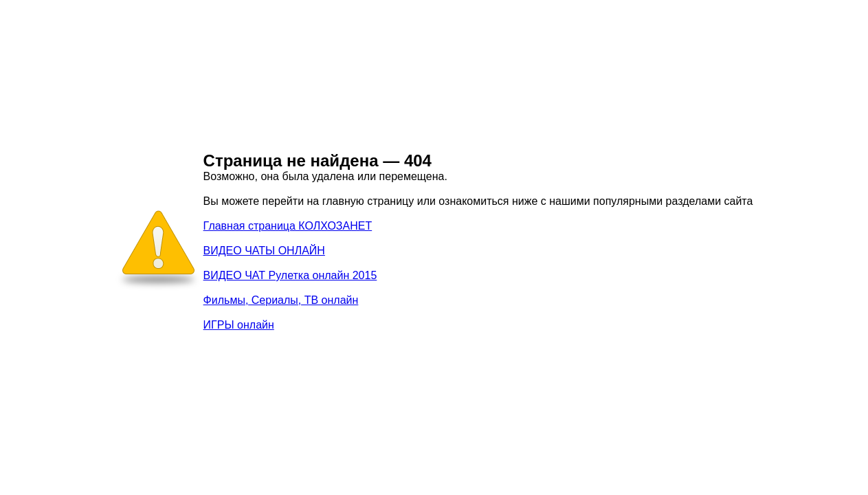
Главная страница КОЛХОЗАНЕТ (288, 226)
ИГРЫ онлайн (239, 325)
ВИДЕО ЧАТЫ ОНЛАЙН (264, 251)
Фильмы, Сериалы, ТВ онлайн (281, 300)
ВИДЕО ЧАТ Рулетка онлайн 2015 (290, 275)
